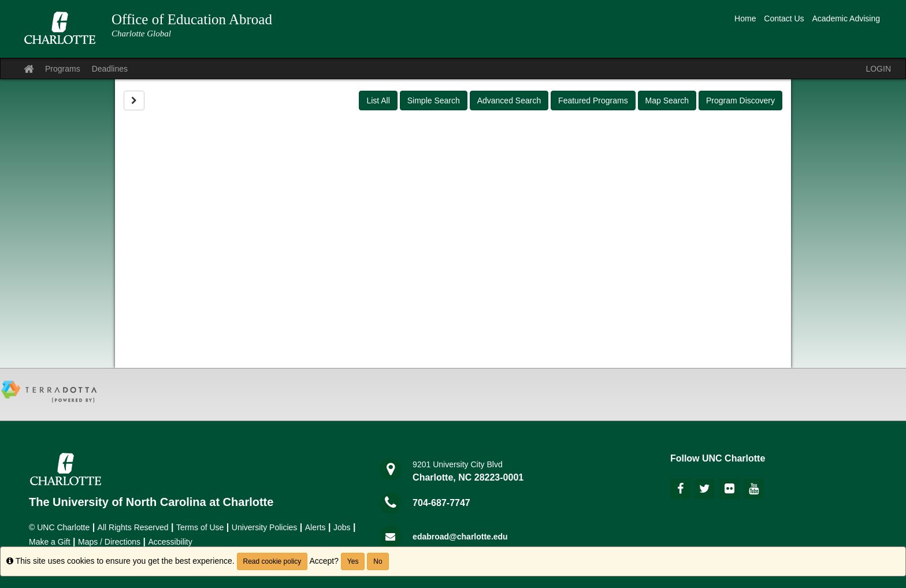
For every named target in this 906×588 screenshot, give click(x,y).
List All (378, 101)
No (378, 561)
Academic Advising (846, 18)
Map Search (667, 101)
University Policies (265, 527)
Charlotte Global (141, 34)
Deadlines (110, 69)
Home (745, 18)
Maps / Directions (109, 542)
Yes (353, 561)
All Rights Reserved (133, 527)
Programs (63, 69)
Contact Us (784, 18)
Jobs (342, 527)
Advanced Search (509, 101)
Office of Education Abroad (192, 19)
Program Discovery (740, 101)
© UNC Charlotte (59, 527)
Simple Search (434, 101)
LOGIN (878, 69)
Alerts (315, 527)
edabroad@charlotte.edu (460, 537)
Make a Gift (50, 542)
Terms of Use (200, 527)
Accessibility (170, 542)
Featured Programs (593, 101)
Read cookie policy (272, 561)
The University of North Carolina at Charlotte (151, 502)
